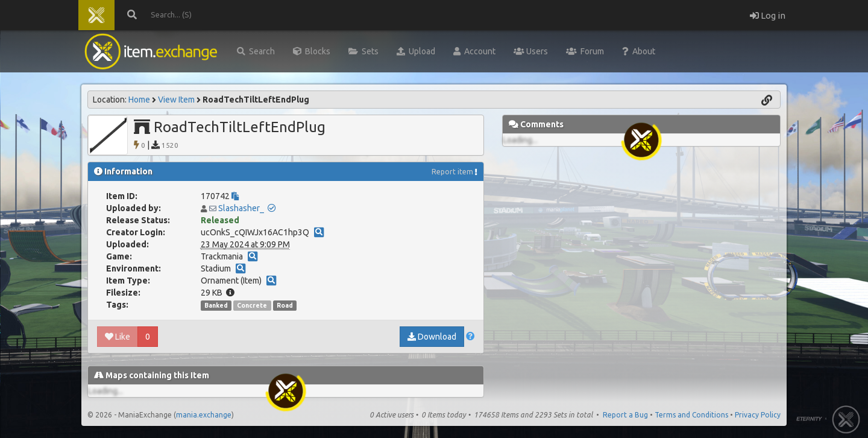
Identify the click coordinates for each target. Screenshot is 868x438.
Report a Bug (625, 415)
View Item (176, 100)
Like (118, 337)
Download (432, 337)
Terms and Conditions (691, 415)
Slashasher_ (241, 208)
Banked (216, 305)
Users (531, 51)
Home (139, 100)
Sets (363, 51)
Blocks (312, 51)
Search (256, 51)
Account (474, 51)
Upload (416, 51)
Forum (585, 51)
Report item (452, 172)
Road (285, 305)
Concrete (252, 305)
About (639, 51)
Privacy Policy (758, 415)
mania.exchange (204, 415)
